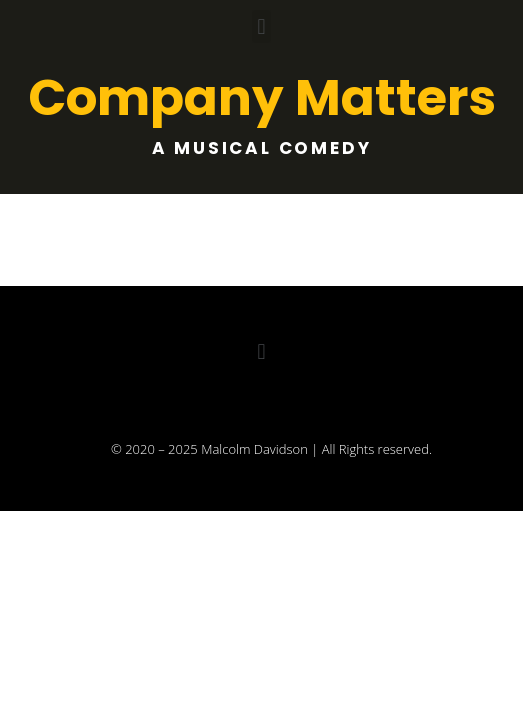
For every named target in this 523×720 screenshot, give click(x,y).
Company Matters (262, 98)
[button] (261, 26)
